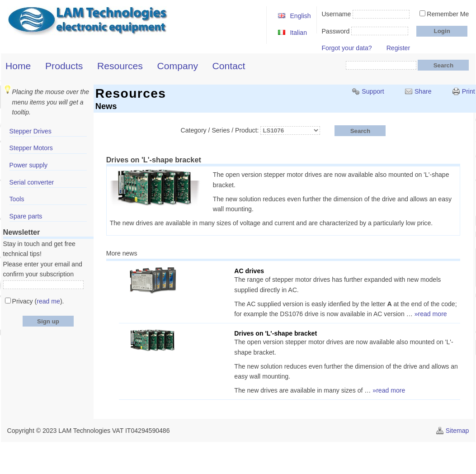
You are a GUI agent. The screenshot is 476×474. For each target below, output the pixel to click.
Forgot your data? (346, 48)
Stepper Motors (31, 148)
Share (423, 91)
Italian (298, 33)
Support (373, 91)
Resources (120, 66)
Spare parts (26, 216)
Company (178, 66)
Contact (229, 66)
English (300, 16)
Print (469, 91)
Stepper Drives (31, 131)
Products (64, 66)
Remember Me (448, 14)
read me (48, 301)
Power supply (29, 165)
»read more (431, 314)
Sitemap (457, 431)
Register (398, 48)
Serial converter (32, 182)
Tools (17, 199)
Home (18, 66)
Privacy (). (38, 301)
